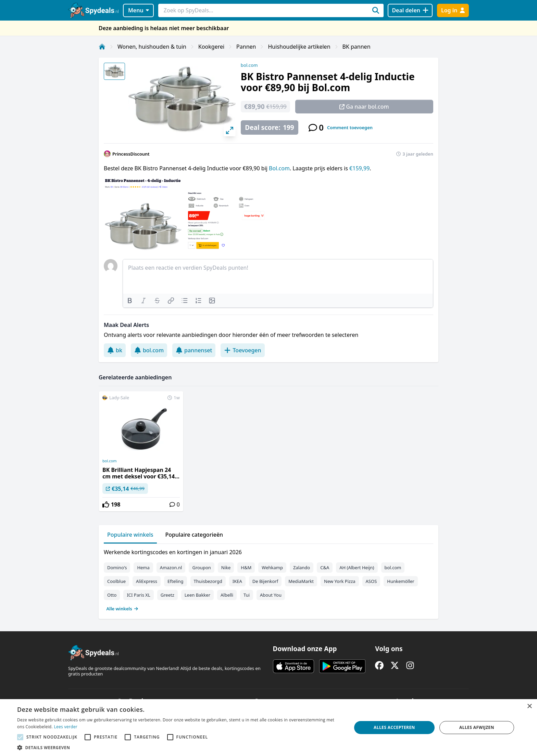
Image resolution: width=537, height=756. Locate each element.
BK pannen (357, 47)
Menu (139, 10)
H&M (246, 568)
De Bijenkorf (265, 581)
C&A (325, 568)
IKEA (237, 581)
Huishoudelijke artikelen (299, 47)
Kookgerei (211, 47)
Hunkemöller (401, 581)
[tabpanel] (268, 579)
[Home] (102, 47)
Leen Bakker (197, 595)
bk (115, 350)
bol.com (249, 65)
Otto (112, 595)
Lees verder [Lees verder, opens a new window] (66, 727)
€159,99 (359, 168)
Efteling (175, 581)
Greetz (167, 595)
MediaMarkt (301, 581)
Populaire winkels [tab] (130, 535)
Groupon (201, 568)
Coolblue (116, 581)
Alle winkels (122, 609)
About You (271, 595)
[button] (179, 747)
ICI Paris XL (138, 595)
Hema (143, 568)
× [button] (529, 706)
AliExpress (147, 581)
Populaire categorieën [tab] (194, 535)
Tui (247, 595)
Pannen (246, 47)
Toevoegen (242, 350)
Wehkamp (272, 568)
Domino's (117, 568)
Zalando (302, 568)
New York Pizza (340, 581)
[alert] (268, 728)
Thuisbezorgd (208, 581)
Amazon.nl (171, 568)
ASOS (371, 581)
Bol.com (279, 168)
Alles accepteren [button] (394, 727)
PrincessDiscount (131, 154)
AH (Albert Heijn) (357, 568)
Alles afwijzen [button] (477, 727)
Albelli (227, 595)
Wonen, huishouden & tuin (152, 47)
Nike (226, 568)
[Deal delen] (410, 10)
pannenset (194, 350)
